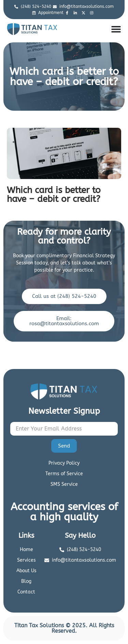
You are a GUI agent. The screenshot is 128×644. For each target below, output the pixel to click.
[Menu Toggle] (116, 29)
